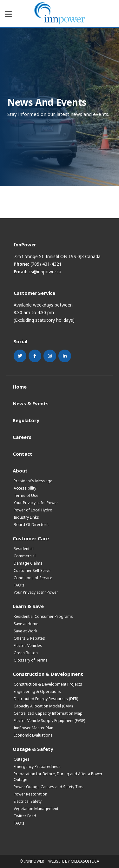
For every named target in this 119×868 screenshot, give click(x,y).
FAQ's (19, 585)
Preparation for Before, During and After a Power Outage (58, 777)
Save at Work (25, 631)
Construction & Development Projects (48, 684)
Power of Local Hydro (33, 510)
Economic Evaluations (33, 735)
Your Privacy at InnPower (36, 503)
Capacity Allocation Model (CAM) (43, 706)
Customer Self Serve (32, 570)
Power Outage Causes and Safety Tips (49, 787)
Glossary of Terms (31, 660)
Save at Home (26, 624)
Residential (24, 549)
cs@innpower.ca (45, 272)
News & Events (31, 403)
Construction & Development (48, 674)
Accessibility (25, 488)
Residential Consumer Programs (43, 616)
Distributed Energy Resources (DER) (46, 699)
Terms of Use (26, 495)
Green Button (26, 653)
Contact (23, 454)
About (20, 470)
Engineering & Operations (37, 691)
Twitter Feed (25, 816)
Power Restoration (30, 794)
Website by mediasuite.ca (74, 861)
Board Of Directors (31, 525)
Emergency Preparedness (37, 767)
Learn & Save (28, 606)
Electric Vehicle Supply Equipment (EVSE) (49, 721)
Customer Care (31, 538)
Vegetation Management (36, 809)
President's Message (33, 481)
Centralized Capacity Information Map (48, 713)
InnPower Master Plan (33, 728)
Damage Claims (28, 563)
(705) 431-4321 (46, 264)
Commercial (25, 556)
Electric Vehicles (28, 646)
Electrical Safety (28, 801)
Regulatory (26, 420)
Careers (22, 437)
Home (20, 386)
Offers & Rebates (29, 638)
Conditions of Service (33, 578)
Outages (22, 759)
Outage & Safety (33, 749)
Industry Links (26, 517)
